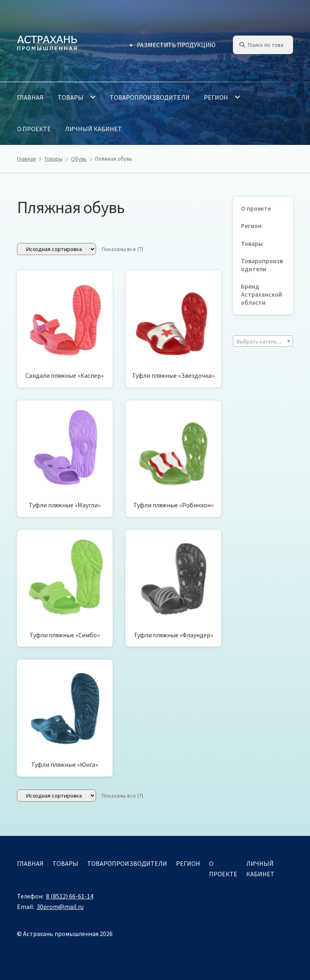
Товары (71, 97)
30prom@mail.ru (60, 907)
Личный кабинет (93, 129)
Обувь (79, 159)
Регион (216, 97)
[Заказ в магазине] (57, 249)
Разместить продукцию (176, 45)
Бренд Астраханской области (262, 294)
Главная (30, 97)
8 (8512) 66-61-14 (70, 896)
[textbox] (263, 341)
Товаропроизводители (150, 97)
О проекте (34, 129)
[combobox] (263, 341)
